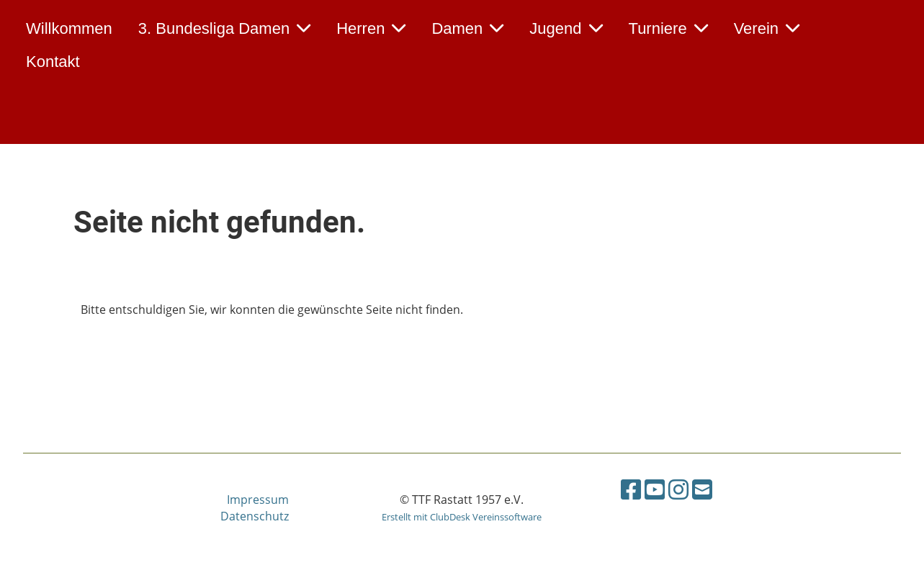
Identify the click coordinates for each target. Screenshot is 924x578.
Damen (467, 28)
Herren (371, 28)
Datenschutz (255, 516)
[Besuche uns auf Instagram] (678, 489)
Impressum (258, 500)
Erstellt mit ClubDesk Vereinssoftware (462, 517)
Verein (767, 28)
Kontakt (53, 62)
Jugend (566, 28)
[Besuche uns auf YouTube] (655, 489)
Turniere (668, 28)
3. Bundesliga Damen (224, 28)
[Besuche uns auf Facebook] (631, 489)
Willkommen (69, 28)
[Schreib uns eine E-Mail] (702, 489)
